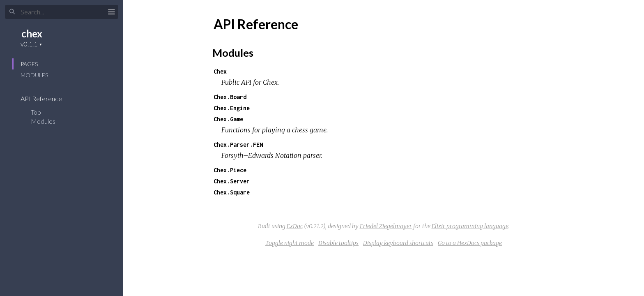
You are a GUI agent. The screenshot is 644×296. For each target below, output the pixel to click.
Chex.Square (232, 192)
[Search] (62, 12)
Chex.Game (228, 119)
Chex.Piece (230, 170)
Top (36, 112)
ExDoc (295, 226)
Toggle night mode (290, 243)
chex (32, 34)
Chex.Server (232, 181)
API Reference (47, 98)
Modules (34, 75)
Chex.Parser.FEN (238, 145)
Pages (29, 64)
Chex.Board (230, 97)
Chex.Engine (232, 108)
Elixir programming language (470, 226)
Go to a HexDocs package (470, 243)
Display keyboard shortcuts (398, 243)
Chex (220, 71)
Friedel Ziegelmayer (386, 226)
